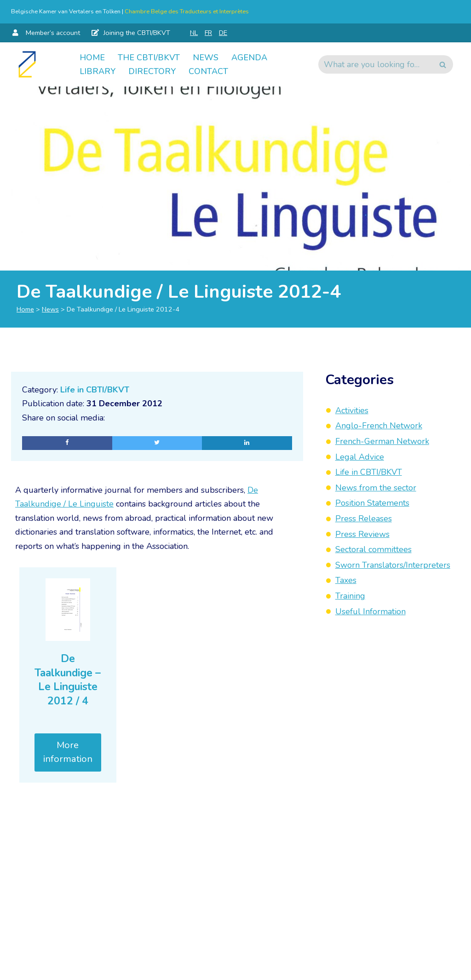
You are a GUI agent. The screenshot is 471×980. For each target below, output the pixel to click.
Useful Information (370, 611)
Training (350, 596)
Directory (152, 71)
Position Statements (372, 503)
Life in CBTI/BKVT (95, 390)
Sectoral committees (373, 549)
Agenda (249, 58)
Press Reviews (362, 534)
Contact (208, 71)
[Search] (375, 64)
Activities (352, 410)
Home (92, 58)
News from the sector (376, 488)
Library (98, 71)
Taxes (346, 580)
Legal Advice (360, 457)
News (206, 58)
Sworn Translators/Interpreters (393, 565)
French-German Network (382, 441)
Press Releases (364, 519)
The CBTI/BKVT (149, 58)
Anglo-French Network (379, 426)
